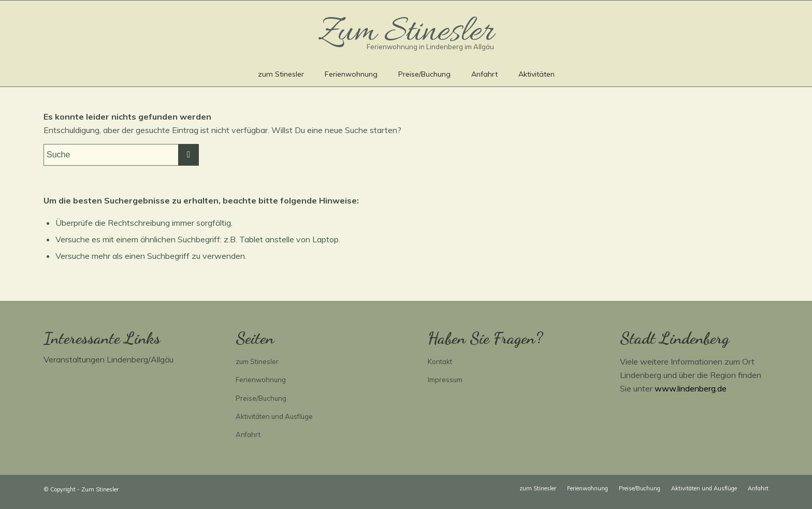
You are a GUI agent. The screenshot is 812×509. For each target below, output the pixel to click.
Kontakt (440, 361)
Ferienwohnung (261, 380)
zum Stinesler (257, 361)
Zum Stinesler (100, 489)
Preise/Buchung (261, 398)
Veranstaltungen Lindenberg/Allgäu (108, 359)
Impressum (445, 380)
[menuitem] (281, 74)
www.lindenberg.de (691, 388)
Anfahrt (248, 434)
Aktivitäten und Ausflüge (274, 416)
